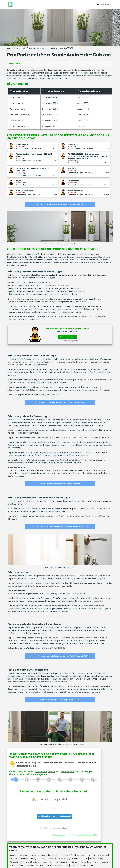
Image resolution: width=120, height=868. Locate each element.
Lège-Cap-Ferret (78, 865)
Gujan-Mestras (73, 859)
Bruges (100, 859)
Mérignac (24, 855)
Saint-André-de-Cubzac (90, 862)
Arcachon (64, 862)
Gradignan (35, 859)
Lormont (53, 859)
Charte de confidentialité (58, 835)
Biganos (74, 862)
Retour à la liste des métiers (54, 828)
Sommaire (14, 64)
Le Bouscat (24, 859)
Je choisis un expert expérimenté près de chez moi (60, 205)
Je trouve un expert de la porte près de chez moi (60, 700)
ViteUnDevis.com (81, 835)
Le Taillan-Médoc (17, 865)
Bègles (89, 855)
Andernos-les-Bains (50, 862)
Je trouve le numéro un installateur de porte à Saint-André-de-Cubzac (60, 656)
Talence (41, 855)
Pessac (33, 855)
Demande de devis (67, 337)
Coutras (39, 865)
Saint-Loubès (51, 865)
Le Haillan (30, 865)
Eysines (62, 859)
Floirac (93, 859)
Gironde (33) (21, 48)
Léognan (106, 862)
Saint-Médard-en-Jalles (74, 855)
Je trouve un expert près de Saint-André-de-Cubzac (60, 527)
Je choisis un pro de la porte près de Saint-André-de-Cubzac (60, 402)
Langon (90, 865)
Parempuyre (64, 865)
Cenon (44, 859)
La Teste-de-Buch (102, 855)
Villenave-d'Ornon (55, 855)
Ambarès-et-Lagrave (31, 862)
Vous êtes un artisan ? (92, 835)
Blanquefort (15, 862)
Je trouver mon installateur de (60, 484)
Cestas (85, 859)
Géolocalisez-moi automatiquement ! (54, 816)
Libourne (13, 859)
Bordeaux (14, 855)
